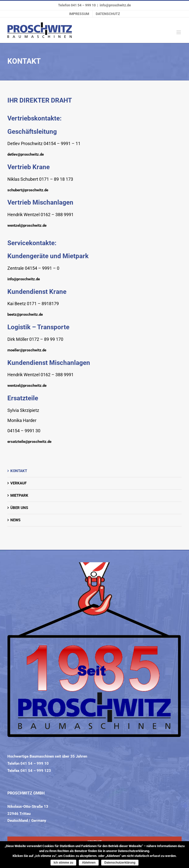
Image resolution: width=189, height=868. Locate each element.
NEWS (15, 520)
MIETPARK (19, 495)
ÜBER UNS (19, 508)
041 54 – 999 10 (83, 5)
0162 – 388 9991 (57, 215)
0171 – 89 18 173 (56, 179)
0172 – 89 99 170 (46, 339)
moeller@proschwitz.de (27, 350)
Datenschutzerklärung (120, 863)
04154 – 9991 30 (24, 431)
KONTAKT (19, 471)
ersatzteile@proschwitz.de (29, 442)
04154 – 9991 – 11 (62, 143)
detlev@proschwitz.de (26, 154)
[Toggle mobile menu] (179, 32)
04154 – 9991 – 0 (42, 268)
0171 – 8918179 (43, 304)
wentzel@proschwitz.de (27, 225)
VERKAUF (18, 483)
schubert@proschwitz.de (28, 190)
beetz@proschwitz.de (25, 314)
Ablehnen (89, 863)
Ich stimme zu (63, 863)
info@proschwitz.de (115, 5)
